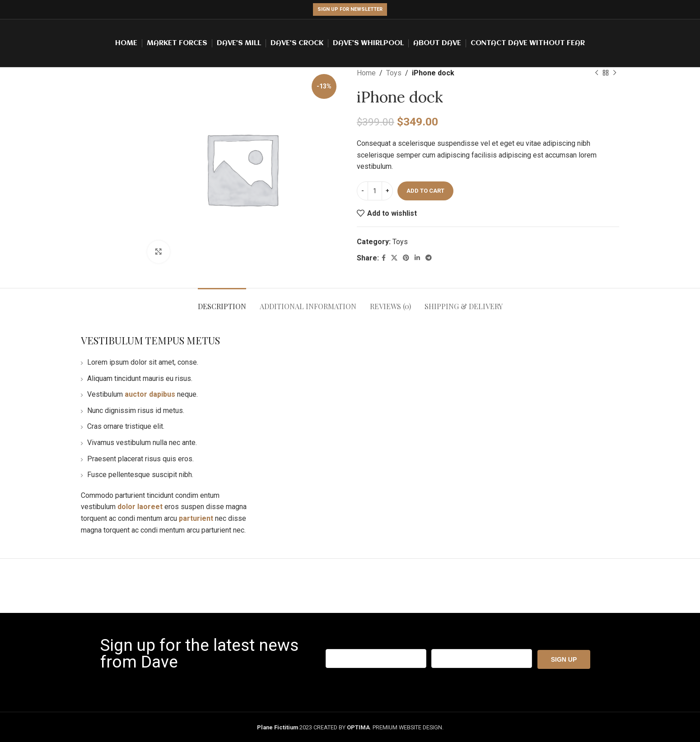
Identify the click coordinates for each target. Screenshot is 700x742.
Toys (394, 73)
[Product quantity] (375, 191)
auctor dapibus (150, 394)
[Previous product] (597, 73)
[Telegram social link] (429, 258)
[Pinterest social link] (406, 258)
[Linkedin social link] (417, 258)
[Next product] (615, 73)
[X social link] (394, 258)
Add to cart (425, 191)
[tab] (222, 302)
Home (366, 73)
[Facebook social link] (384, 258)
